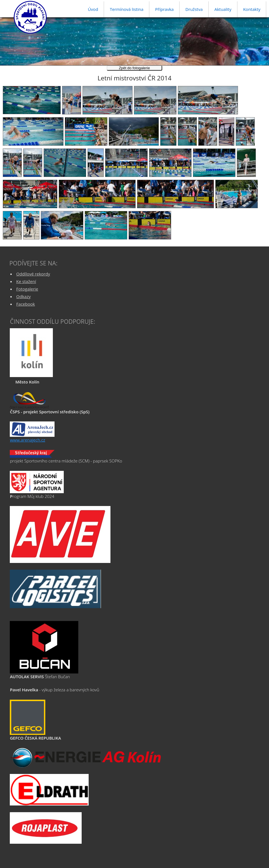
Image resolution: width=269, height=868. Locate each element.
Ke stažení (26, 281)
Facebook (26, 304)
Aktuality (223, 9)
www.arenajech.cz (27, 440)
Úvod (93, 9)
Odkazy (23, 296)
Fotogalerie (27, 289)
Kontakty (252, 9)
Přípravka (164, 9)
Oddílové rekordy (33, 274)
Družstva (194, 9)
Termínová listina (127, 9)
